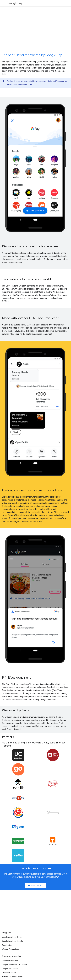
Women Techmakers (10, 949)
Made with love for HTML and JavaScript (30, 318)
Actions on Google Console (13, 977)
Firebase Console (9, 973)
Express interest (35, 885)
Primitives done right (16, 678)
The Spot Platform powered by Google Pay (32, 55)
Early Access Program (36, 868)
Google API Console (10, 960)
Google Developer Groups (12, 937)
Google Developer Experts (12, 941)
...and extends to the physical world (26, 279)
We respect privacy (16, 710)
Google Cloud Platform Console (15, 964)
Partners (8, 737)
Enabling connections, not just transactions (32, 490)
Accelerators (7, 945)
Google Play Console (10, 969)
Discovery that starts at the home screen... (32, 246)
